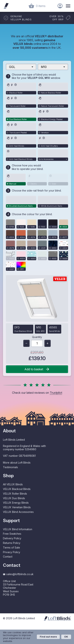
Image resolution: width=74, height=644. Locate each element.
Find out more (48, 637)
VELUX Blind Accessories (18, 512)
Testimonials (10, 467)
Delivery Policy (12, 538)
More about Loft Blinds (17, 463)
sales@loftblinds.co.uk (18, 574)
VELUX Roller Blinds (15, 494)
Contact (8, 557)
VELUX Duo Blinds (14, 498)
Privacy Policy (12, 552)
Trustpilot (56, 393)
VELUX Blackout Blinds (17, 489)
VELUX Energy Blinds (16, 503)
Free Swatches (12, 534)
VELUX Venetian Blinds (17, 507)
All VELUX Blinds (13, 484)
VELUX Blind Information (18, 529)
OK (66, 637)
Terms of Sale (11, 548)
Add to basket (37, 369)
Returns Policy (12, 543)
